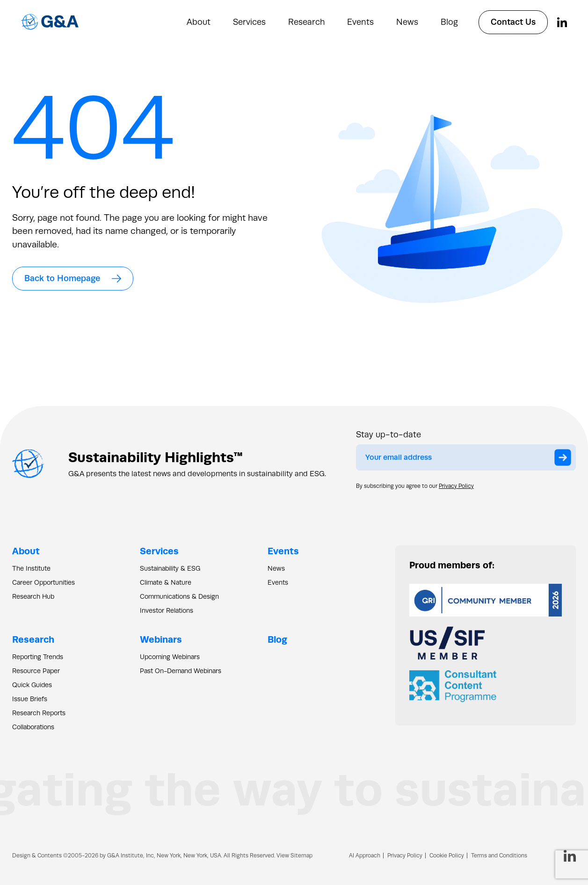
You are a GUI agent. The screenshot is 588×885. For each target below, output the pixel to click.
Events (360, 22)
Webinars (161, 639)
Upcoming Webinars (170, 657)
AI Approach (365, 856)
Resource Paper (36, 671)
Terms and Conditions (499, 856)
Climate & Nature (166, 582)
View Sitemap (294, 856)
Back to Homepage (73, 278)
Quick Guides (32, 685)
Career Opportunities (44, 582)
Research (306, 22)
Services (249, 22)
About (199, 22)
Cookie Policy (447, 856)
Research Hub (33, 596)
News (407, 22)
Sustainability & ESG (170, 568)
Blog (449, 22)
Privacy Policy (456, 486)
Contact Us (513, 22)
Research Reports (39, 713)
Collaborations (33, 727)
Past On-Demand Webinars (181, 671)
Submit (565, 459)
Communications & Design (179, 596)
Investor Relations (167, 610)
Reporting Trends (38, 657)
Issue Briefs (30, 699)
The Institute (31, 568)
